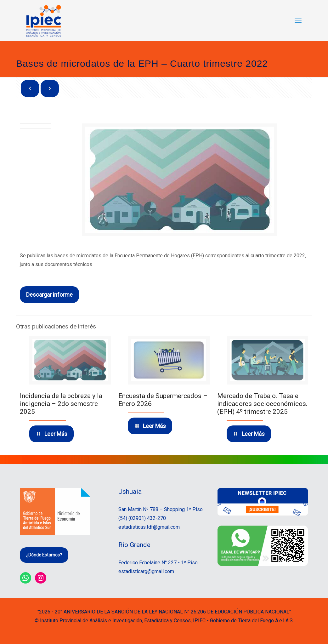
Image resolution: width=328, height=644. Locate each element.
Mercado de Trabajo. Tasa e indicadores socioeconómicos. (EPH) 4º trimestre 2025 (262, 404)
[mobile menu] (298, 20)
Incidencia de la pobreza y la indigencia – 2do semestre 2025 (61, 404)
